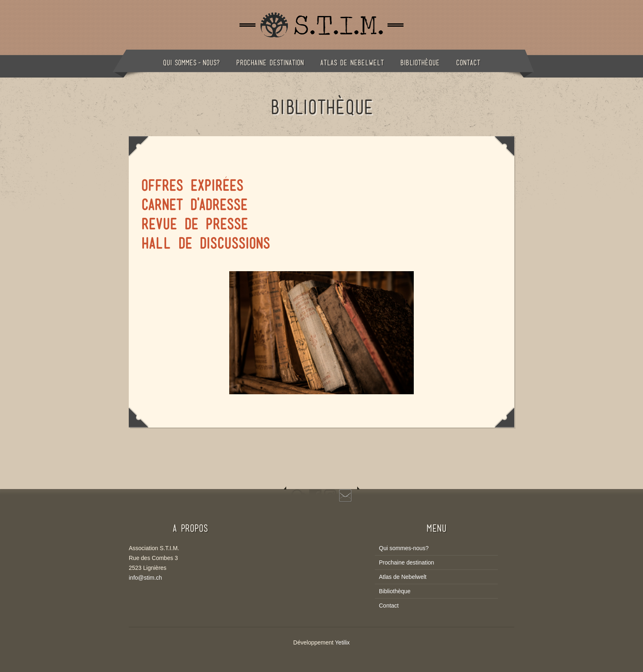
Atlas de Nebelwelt (352, 63)
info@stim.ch (145, 578)
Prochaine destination (270, 63)
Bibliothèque (420, 63)
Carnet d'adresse (194, 205)
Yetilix (342, 642)
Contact (468, 63)
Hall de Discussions (205, 243)
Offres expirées (192, 185)
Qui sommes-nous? (191, 63)
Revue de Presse (194, 224)
